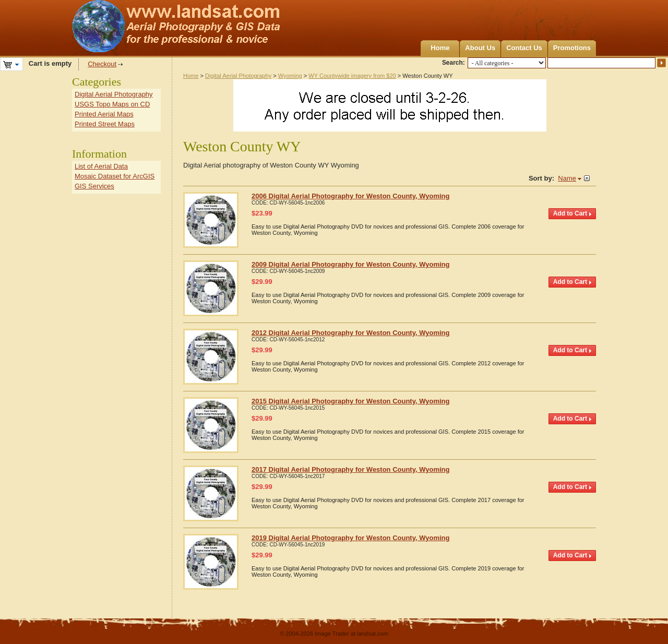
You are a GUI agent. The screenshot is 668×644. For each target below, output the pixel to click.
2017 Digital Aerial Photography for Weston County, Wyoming (350, 469)
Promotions (572, 48)
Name (567, 178)
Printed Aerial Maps (104, 114)
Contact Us (524, 48)
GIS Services (94, 186)
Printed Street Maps (105, 124)
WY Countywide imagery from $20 (352, 76)
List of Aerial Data (101, 166)
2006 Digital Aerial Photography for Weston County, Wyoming (350, 196)
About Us (480, 48)
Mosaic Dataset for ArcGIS (115, 176)
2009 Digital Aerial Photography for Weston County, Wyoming (350, 264)
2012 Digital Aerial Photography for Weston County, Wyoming (350, 333)
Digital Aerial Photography (238, 76)
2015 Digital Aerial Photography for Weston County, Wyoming (350, 401)
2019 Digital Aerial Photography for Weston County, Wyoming (350, 538)
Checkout (102, 64)
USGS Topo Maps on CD (112, 104)
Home (440, 48)
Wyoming (290, 76)
